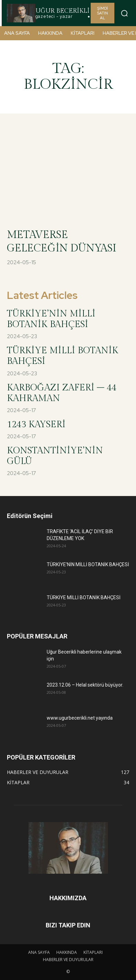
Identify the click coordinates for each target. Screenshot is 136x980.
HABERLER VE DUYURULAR (68, 960)
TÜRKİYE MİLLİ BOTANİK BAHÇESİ (84, 597)
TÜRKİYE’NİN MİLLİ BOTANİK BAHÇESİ (51, 319)
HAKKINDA (67, 952)
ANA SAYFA (39, 952)
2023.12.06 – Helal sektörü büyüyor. (86, 685)
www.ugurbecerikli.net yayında (80, 718)
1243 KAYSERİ (36, 424)
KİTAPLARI (93, 952)
